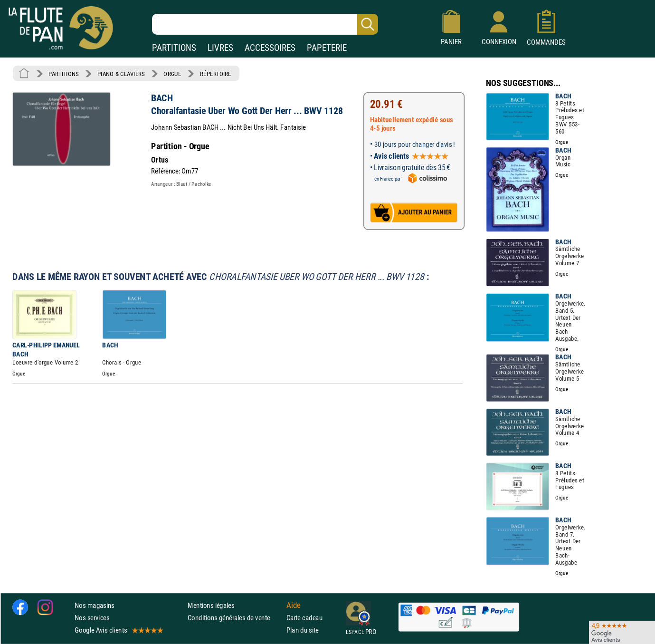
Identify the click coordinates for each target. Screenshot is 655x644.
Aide (294, 605)
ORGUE (172, 74)
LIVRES (220, 48)
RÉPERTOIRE (216, 74)
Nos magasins (95, 605)
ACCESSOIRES (270, 48)
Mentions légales (211, 605)
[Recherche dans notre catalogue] (265, 24)
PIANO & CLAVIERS (121, 74)
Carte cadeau (304, 618)
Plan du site (303, 630)
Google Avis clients (118, 630)
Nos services (92, 618)
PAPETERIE (327, 48)
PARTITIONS (174, 48)
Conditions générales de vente (235, 618)
